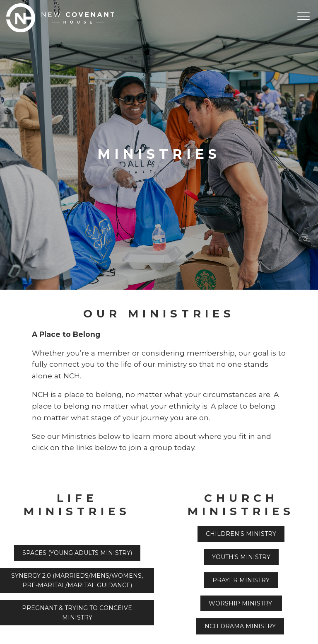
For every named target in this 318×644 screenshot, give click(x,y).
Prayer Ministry (241, 580)
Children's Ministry (241, 534)
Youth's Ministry (241, 557)
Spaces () (77, 553)
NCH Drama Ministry (240, 626)
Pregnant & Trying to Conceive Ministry (77, 613)
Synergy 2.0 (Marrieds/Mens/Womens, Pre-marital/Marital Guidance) (77, 580)
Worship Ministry (241, 603)
